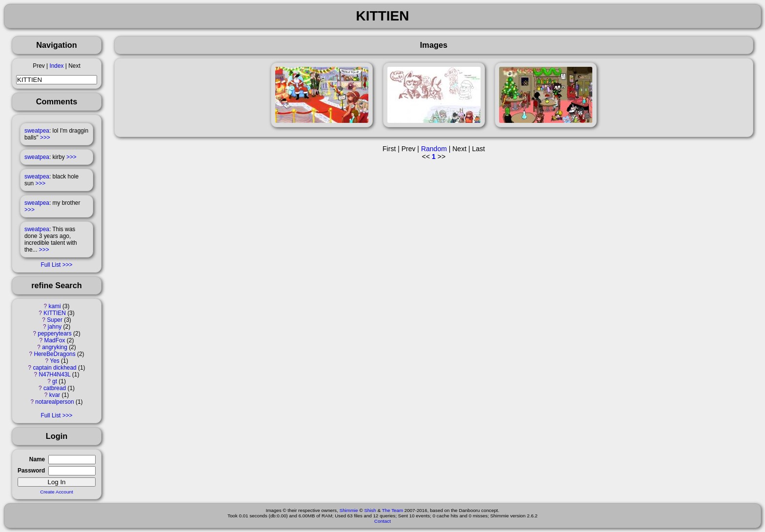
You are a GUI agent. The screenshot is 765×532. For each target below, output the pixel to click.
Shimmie (349, 510)
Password (31, 471)
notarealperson (54, 402)
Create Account (57, 492)
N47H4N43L (55, 374)
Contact (382, 521)
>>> (45, 138)
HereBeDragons (54, 354)
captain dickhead (54, 368)
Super (55, 320)
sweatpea (37, 131)
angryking (55, 347)
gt (55, 381)
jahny (55, 327)
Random (434, 149)
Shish (370, 510)
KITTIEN (55, 313)
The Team (393, 510)
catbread (55, 388)
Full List (50, 265)
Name (37, 459)
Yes (54, 361)
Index (56, 66)
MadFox (55, 340)
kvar (55, 395)
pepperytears (54, 334)
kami (54, 306)
